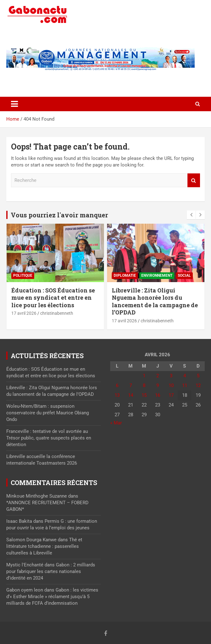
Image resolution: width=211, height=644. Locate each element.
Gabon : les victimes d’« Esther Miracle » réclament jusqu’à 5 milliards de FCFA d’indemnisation (52, 597)
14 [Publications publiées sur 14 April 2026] (131, 395)
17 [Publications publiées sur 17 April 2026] (171, 395)
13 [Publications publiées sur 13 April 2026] (117, 395)
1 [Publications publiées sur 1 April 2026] (144, 376)
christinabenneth (57, 313)
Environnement (157, 276)
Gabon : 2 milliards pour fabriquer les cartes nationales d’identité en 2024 (51, 571)
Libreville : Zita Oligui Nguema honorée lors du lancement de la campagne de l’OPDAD (155, 301)
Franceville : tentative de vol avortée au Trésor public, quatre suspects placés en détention (49, 438)
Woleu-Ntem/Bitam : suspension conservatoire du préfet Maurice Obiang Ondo (48, 413)
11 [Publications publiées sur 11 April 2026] (185, 385)
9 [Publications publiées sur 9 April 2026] (158, 385)
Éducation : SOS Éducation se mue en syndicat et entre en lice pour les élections (53, 298)
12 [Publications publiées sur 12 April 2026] (198, 385)
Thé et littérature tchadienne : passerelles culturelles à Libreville (44, 546)
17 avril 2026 (24, 313)
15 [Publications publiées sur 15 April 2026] (144, 395)
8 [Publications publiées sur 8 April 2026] (144, 385)
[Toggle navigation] (14, 104)
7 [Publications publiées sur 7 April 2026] (131, 385)
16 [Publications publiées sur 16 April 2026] (158, 395)
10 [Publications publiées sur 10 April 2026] (171, 385)
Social (184, 276)
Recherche (194, 180)
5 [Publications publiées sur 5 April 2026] (198, 376)
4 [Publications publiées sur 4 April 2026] (185, 376)
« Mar (116, 423)
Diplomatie (125, 276)
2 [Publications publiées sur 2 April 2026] (158, 376)
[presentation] (191, 215)
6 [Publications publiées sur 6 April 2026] (117, 385)
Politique (23, 276)
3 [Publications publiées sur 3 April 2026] (171, 376)
